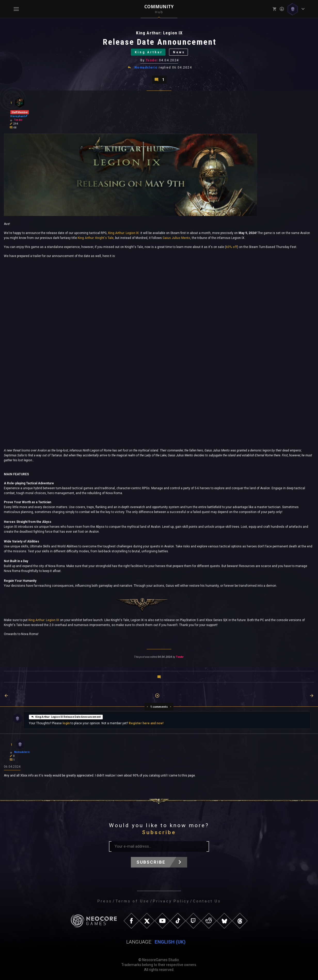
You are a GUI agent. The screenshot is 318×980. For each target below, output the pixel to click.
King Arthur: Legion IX (124, 233)
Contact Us (207, 901)
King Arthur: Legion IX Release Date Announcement (66, 717)
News (179, 52)
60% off (232, 247)
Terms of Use (132, 901)
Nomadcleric (146, 67)
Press (105, 901)
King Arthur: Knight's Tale (96, 238)
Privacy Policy (171, 901)
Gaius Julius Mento (176, 238)
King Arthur (149, 52)
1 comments (159, 707)
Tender (152, 60)
